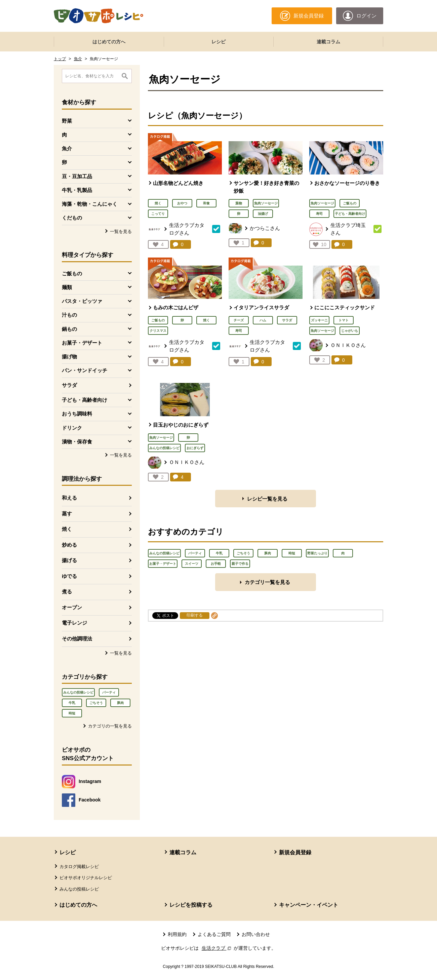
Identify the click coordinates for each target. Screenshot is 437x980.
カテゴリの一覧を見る (110, 726)
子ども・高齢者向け (350, 214)
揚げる (69, 560)
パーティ (109, 692)
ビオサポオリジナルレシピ (86, 878)
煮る (67, 592)
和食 (206, 203)
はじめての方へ (109, 42)
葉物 (239, 203)
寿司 (319, 214)
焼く (67, 529)
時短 (72, 713)
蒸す (67, 514)
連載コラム (328, 42)
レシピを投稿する (191, 905)
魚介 (78, 59)
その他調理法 (77, 639)
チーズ (239, 320)
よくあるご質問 (214, 934)
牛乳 (72, 703)
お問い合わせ (256, 934)
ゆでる (69, 576)
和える (69, 498)
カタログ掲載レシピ (79, 867)
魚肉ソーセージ (266, 203)
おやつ (182, 203)
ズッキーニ (319, 320)
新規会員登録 (295, 852)
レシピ (218, 42)
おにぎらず (195, 448)
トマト (344, 320)
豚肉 (120, 703)
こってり (158, 214)
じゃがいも (350, 331)
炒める (69, 545)
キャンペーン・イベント (309, 905)
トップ (60, 59)
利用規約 (177, 934)
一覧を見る (121, 231)
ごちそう (96, 703)
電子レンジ (74, 623)
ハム (263, 320)
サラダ (69, 385)
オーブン (72, 607)
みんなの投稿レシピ (78, 692)
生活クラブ (217, 948)
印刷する (195, 615)
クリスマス (158, 331)
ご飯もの (350, 203)
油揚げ (263, 214)
